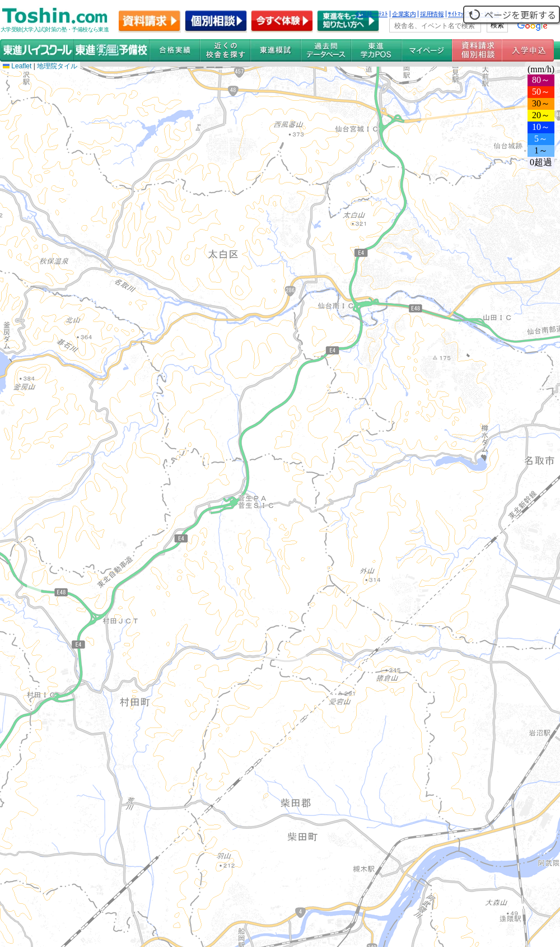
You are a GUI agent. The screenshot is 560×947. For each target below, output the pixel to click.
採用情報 (432, 14)
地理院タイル (57, 66)
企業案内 (404, 14)
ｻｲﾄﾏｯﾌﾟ (459, 14)
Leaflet (17, 66)
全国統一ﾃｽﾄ (372, 14)
